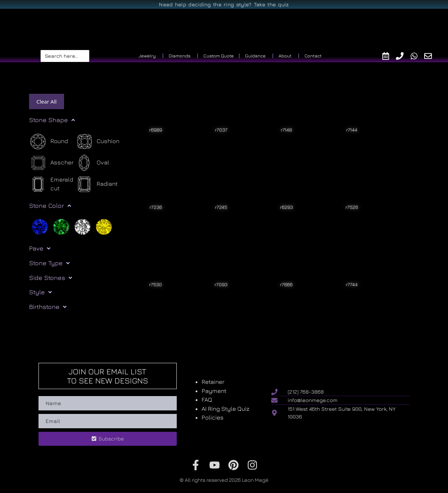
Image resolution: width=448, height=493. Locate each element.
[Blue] (40, 226)
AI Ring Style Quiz (226, 409)
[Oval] (92, 163)
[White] (82, 226)
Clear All (47, 101)
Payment (214, 391)
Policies (213, 417)
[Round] (48, 142)
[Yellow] (104, 226)
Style (40, 292)
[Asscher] (51, 163)
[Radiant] (96, 184)
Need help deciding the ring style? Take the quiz (224, 4)
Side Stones (51, 278)
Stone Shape (52, 120)
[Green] (61, 226)
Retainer (213, 382)
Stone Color (50, 206)
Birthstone (48, 307)
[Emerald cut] (52, 184)
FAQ (207, 400)
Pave (40, 248)
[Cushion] (97, 142)
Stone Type (49, 263)
